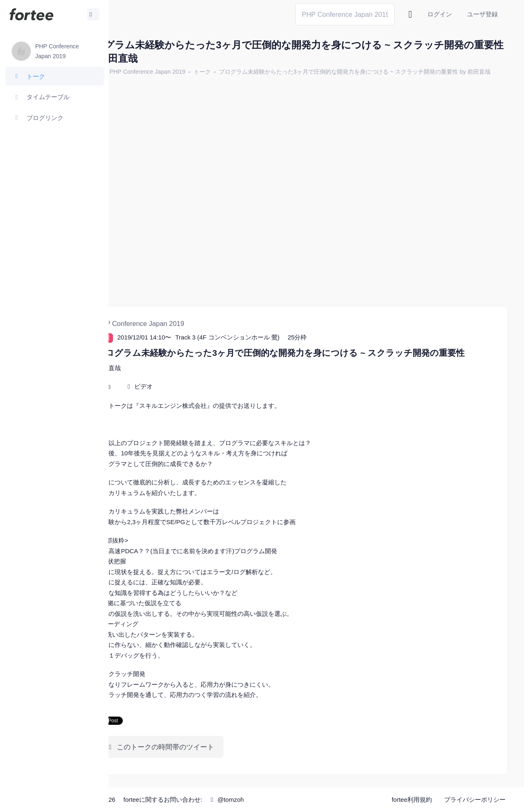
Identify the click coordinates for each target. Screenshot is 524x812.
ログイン (440, 14)
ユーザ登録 (482, 14)
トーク (245, 72)
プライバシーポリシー (475, 800)
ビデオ (186, 387)
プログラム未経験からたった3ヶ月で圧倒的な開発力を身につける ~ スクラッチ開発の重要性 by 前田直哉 (266, 82)
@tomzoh (269, 800)
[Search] (345, 14)
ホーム (136, 72)
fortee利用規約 (412, 800)
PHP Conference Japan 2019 (190, 72)
